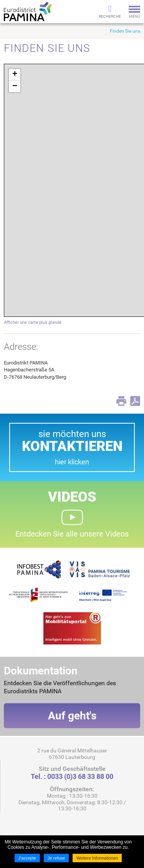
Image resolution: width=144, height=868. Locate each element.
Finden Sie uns (125, 31)
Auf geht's (72, 716)
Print (121, 401)
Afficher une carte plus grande (33, 322)
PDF (135, 401)
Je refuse (56, 858)
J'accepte (27, 858)
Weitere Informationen (97, 858)
